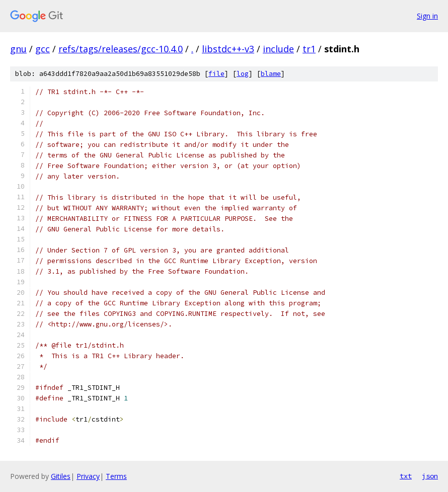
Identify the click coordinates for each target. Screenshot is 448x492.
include (278, 49)
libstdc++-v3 (228, 49)
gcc (43, 49)
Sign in (427, 16)
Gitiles (61, 476)
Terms (116, 476)
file (216, 74)
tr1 (309, 49)
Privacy (88, 476)
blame (271, 74)
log (243, 74)
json (430, 476)
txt (406, 476)
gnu (18, 49)
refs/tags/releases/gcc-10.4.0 (121, 49)
